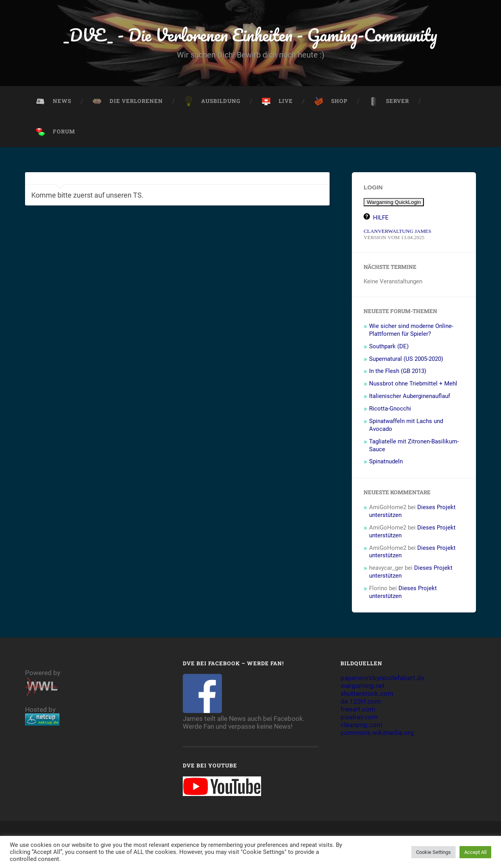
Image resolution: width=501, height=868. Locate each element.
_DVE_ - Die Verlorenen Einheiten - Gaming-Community (251, 35)
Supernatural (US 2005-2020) (406, 359)
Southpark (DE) (389, 347)
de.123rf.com (361, 702)
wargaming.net (363, 686)
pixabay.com (359, 718)
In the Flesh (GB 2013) (398, 372)
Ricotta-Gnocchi (390, 409)
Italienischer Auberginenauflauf (410, 397)
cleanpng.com (361, 726)
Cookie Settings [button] (433, 852)
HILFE (381, 218)
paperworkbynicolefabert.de (382, 679)
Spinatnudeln (386, 462)
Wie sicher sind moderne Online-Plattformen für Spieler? (411, 331)
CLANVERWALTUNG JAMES (397, 232)
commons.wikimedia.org (377, 733)
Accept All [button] (475, 852)
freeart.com (358, 710)
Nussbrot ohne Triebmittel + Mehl (413, 384)
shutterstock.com (367, 694)
